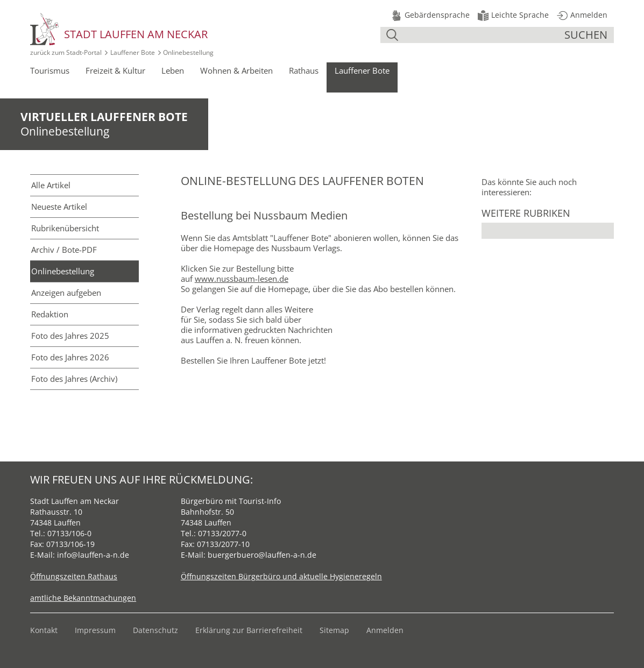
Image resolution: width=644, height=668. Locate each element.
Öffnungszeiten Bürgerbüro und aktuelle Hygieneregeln (281, 576)
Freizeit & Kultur (115, 70)
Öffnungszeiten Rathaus (74, 576)
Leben (173, 70)
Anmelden (385, 630)
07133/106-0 (69, 533)
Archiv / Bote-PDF (64, 250)
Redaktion (50, 314)
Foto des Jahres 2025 (70, 336)
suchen (586, 35)
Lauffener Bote (133, 52)
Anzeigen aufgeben (66, 293)
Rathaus (304, 70)
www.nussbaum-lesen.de (242, 279)
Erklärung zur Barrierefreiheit (249, 630)
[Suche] (483, 35)
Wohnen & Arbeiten (236, 70)
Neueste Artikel (59, 207)
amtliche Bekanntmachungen (83, 598)
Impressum (95, 630)
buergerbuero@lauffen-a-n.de (262, 555)
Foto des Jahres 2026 (70, 357)
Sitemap (334, 630)
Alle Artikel (51, 185)
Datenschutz (155, 630)
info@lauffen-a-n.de (93, 555)
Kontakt (44, 630)
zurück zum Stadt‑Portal (66, 52)
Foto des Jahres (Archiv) (74, 379)
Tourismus (50, 70)
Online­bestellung (63, 271)
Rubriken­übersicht (65, 228)
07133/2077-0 (222, 533)
